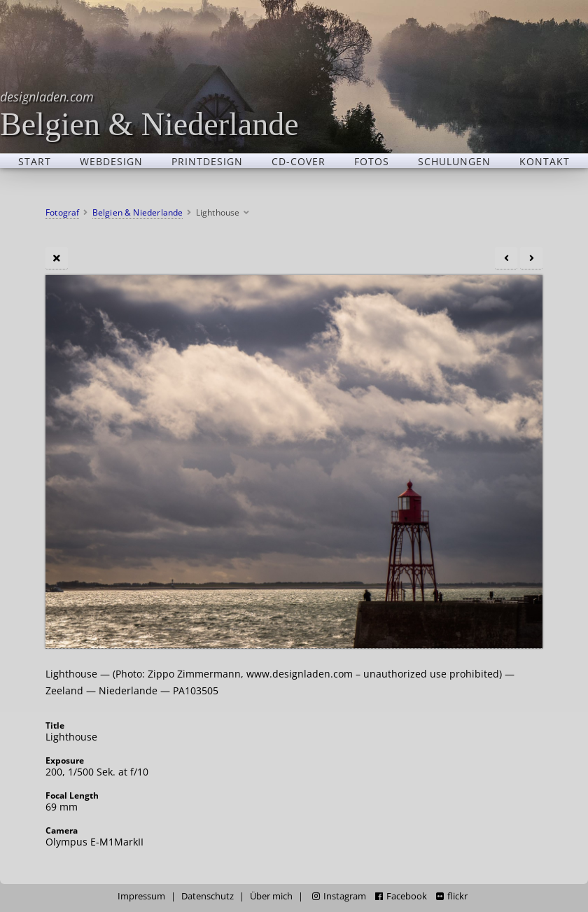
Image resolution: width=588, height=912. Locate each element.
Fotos (372, 161)
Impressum (141, 896)
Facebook (401, 896)
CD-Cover (299, 161)
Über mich (271, 896)
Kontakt (545, 161)
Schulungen (454, 161)
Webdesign (111, 161)
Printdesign (207, 161)
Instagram (339, 896)
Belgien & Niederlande (149, 114)
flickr (452, 896)
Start (35, 161)
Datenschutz (208, 896)
